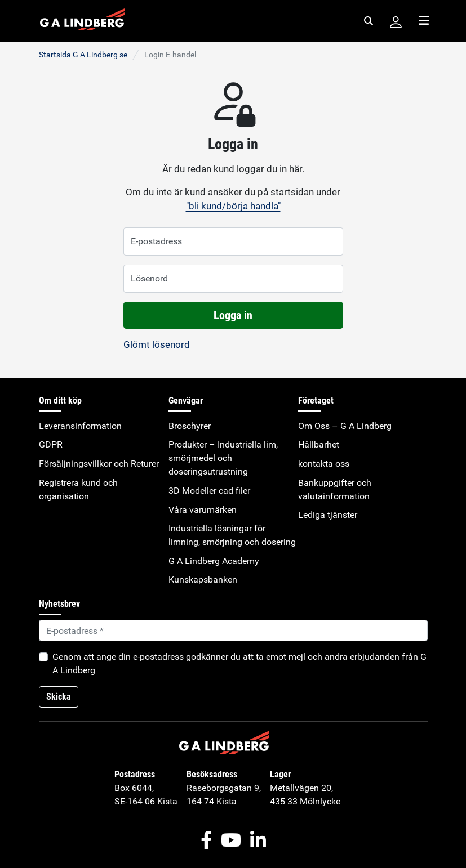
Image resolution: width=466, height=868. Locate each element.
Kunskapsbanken (203, 580)
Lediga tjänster (328, 515)
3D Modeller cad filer (209, 491)
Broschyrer (190, 426)
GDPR (51, 444)
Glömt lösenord (157, 344)
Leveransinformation (80, 426)
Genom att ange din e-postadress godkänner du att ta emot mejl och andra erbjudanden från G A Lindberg (239, 663)
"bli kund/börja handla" (233, 206)
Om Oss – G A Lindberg (345, 426)
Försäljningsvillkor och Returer (99, 464)
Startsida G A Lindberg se (83, 55)
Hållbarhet (319, 444)
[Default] (233, 630)
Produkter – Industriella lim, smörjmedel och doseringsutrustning (223, 458)
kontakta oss (324, 464)
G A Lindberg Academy (214, 561)
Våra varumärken (203, 510)
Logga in (233, 315)
